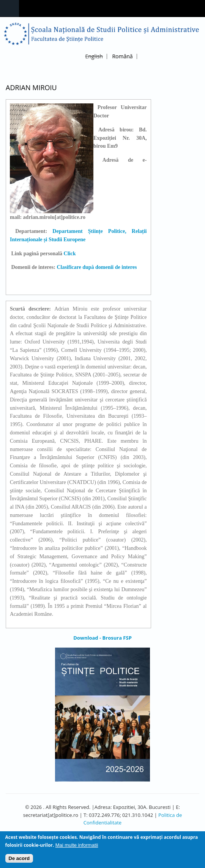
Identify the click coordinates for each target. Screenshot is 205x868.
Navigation (9, 9)
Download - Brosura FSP (102, 638)
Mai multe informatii (77, 848)
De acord (19, 861)
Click (70, 254)
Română (122, 56)
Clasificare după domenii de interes (97, 267)
